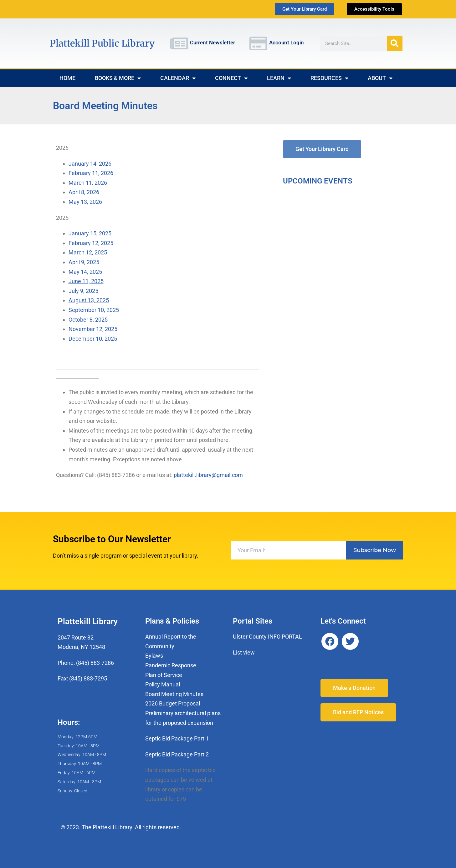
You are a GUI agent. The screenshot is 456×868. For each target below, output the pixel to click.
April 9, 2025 (84, 262)
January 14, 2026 (90, 164)
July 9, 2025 (83, 291)
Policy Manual (163, 684)
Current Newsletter (213, 43)
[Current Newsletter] (179, 43)
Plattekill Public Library (102, 43)
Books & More (118, 78)
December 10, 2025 (93, 339)
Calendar (178, 78)
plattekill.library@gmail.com (208, 475)
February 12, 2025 (91, 243)
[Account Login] (258, 43)
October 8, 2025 (88, 320)
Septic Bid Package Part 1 (177, 738)
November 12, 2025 (93, 329)
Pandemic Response (171, 665)
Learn (279, 78)
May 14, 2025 (85, 272)
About (380, 78)
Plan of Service (164, 675)
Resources (329, 78)
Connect (231, 78)
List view (244, 652)
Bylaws (154, 656)
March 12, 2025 (88, 252)
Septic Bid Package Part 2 (177, 754)
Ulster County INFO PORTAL (267, 637)
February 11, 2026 (91, 173)
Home (67, 78)
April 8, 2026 (84, 192)
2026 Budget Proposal (173, 703)
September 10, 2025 (94, 310)
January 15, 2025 (92, 233)
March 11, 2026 (88, 183)
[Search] (395, 43)
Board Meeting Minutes (174, 694)
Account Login (287, 43)
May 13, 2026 (85, 202)
